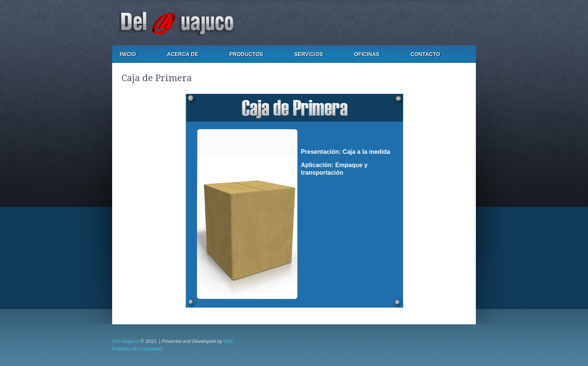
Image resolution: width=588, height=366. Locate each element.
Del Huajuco (126, 341)
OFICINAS (367, 54)
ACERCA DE (183, 54)
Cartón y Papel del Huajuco (294, 23)
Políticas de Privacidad (137, 349)
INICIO (128, 54)
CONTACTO (425, 54)
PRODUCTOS (246, 54)
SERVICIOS (309, 54)
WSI (228, 341)
